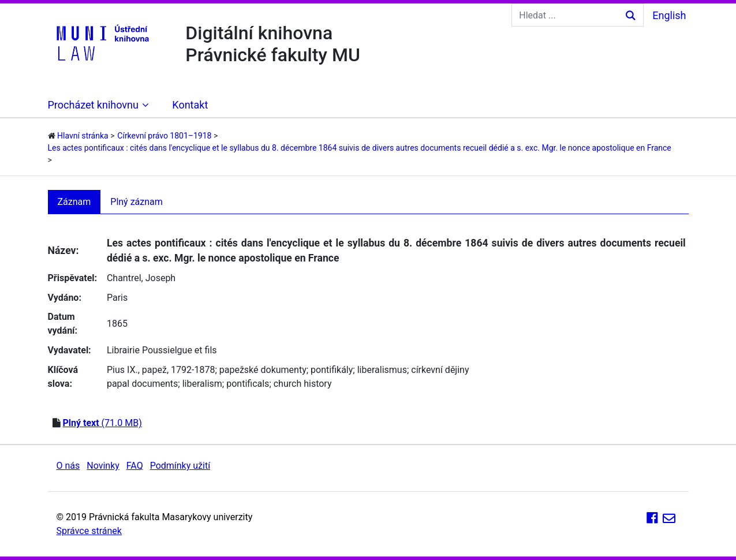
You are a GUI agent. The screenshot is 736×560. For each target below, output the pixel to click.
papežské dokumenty (263, 370)
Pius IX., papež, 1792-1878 (161, 370)
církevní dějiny (440, 370)
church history (303, 384)
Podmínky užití (180, 466)
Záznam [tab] (74, 202)
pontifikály (332, 370)
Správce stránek (89, 531)
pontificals (248, 384)
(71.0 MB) (102, 423)
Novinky (103, 466)
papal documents (142, 384)
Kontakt (190, 105)
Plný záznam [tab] (137, 202)
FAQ (135, 466)
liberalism (202, 384)
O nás (68, 466)
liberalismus (382, 370)
